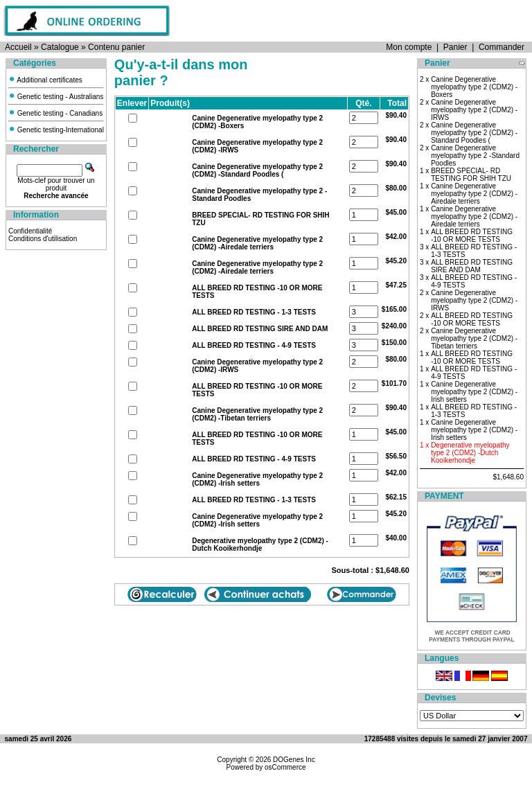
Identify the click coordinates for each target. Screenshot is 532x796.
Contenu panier (116, 47)
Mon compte (409, 47)
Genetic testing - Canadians (55, 113)
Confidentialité (30, 231)
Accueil (18, 47)
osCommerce (285, 767)
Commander (502, 47)
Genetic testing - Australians (56, 97)
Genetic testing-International (56, 130)
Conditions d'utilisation (43, 239)
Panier (455, 47)
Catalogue (60, 47)
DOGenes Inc (294, 760)
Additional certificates (45, 80)
